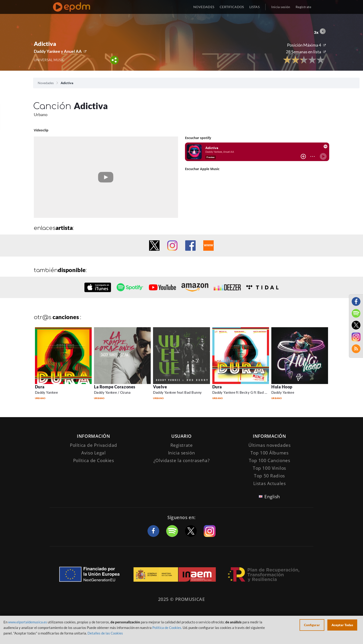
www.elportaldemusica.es (28, 622)
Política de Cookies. (167, 628)
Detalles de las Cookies (105, 633)
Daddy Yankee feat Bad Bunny (177, 392)
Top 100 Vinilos (269, 468)
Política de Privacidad (94, 445)
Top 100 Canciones (270, 460)
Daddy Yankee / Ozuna (112, 392)
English (272, 497)
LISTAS (255, 7)
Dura (40, 387)
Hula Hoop (282, 387)
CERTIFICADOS (232, 7)
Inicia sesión (281, 7)
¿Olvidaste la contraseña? (181, 460)
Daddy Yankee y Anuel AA (58, 51)
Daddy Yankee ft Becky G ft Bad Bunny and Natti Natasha (259, 392)
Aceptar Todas (342, 625)
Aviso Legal (93, 453)
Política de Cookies (94, 460)
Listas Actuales (270, 483)
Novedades (46, 83)
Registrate (182, 445)
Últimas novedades (270, 445)
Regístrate (303, 7)
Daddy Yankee (46, 392)
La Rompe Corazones (115, 387)
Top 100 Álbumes (270, 453)
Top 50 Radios (269, 476)
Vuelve (160, 387)
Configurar (312, 625)
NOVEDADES (204, 7)
